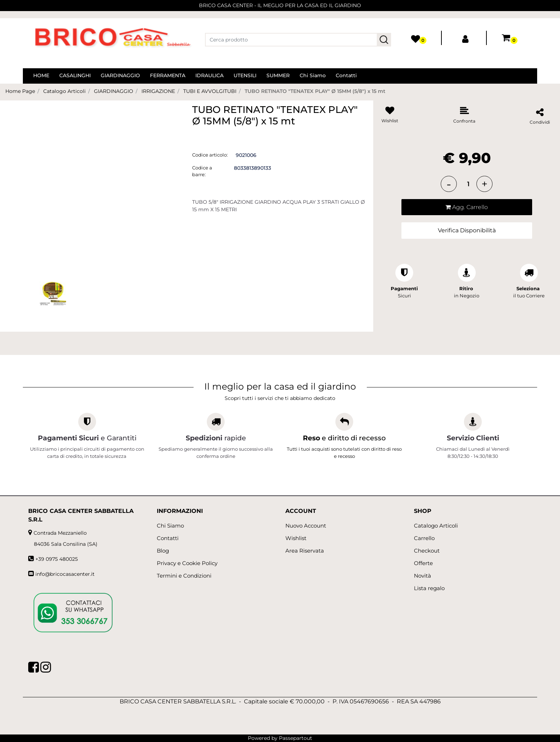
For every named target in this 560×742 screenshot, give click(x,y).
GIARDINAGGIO (114, 91)
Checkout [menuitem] (427, 551)
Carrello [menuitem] (424, 538)
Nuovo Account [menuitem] (306, 526)
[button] (384, 40)
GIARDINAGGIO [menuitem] (120, 75)
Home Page (20, 91)
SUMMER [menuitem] (278, 75)
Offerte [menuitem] (423, 563)
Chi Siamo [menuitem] (313, 75)
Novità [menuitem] (422, 576)
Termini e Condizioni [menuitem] (184, 576)
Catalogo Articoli (64, 91)
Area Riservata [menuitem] (305, 551)
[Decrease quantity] (449, 184)
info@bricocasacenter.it (65, 574)
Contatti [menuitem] (346, 75)
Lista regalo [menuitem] (429, 588)
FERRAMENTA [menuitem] (168, 75)
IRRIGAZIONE (158, 91)
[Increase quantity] (484, 184)
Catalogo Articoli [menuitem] (436, 526)
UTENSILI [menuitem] (245, 75)
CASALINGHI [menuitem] (75, 75)
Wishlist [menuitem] (296, 538)
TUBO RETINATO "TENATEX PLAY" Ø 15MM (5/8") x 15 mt (315, 91)
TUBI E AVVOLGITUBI (210, 91)
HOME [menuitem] (41, 75)
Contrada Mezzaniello (60, 533)
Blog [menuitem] (163, 551)
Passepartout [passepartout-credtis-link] (296, 738)
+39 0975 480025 (57, 559)
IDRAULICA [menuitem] (209, 75)
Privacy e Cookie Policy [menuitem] (187, 563)
